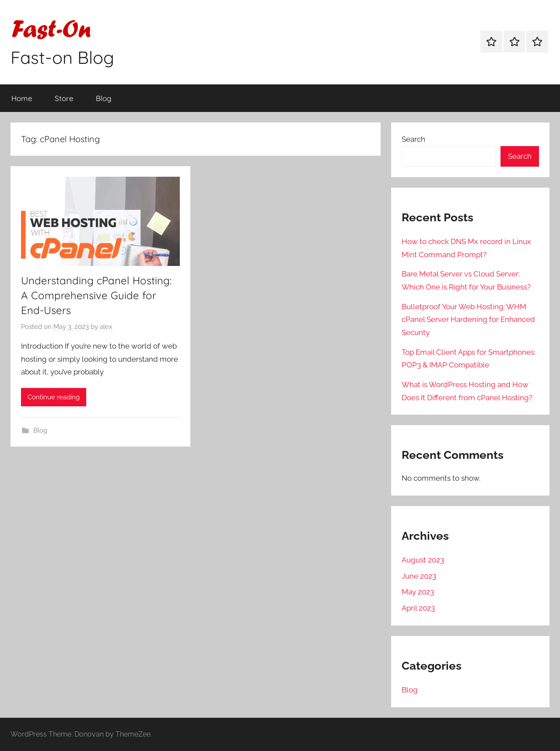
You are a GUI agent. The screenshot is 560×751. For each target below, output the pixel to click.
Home (22, 98)
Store (64, 98)
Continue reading (54, 397)
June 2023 (419, 576)
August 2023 (423, 560)
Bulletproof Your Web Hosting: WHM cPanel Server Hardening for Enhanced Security (468, 320)
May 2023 (418, 592)
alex (106, 327)
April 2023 (418, 608)
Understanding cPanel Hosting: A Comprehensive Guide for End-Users (96, 295)
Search (413, 139)
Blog (104, 98)
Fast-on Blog (62, 57)
